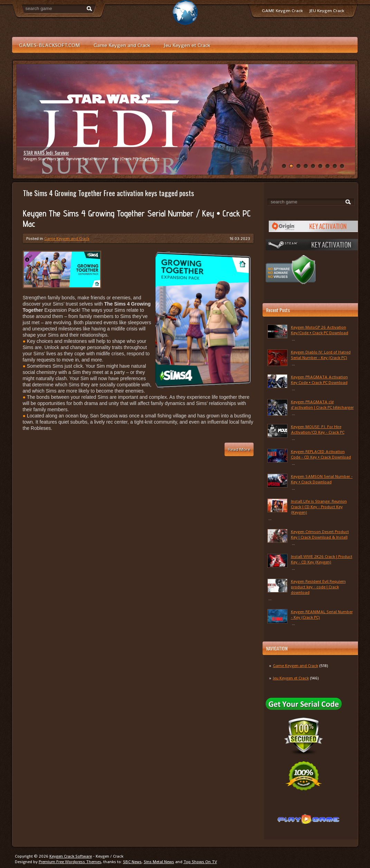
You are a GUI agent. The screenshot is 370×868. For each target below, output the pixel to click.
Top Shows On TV (200, 862)
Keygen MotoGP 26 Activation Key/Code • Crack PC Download (320, 330)
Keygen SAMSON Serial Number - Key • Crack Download (322, 479)
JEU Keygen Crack (327, 11)
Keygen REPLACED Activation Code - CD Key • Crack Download (321, 454)
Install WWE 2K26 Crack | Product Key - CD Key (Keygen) (322, 559)
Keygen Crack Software (71, 856)
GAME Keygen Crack (282, 11)
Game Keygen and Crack (122, 45)
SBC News (132, 862)
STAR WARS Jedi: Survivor (46, 152)
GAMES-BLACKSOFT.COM (49, 45)
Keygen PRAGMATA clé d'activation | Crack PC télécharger (322, 405)
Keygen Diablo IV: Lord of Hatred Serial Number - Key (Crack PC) (321, 355)
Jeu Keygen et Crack (187, 45)
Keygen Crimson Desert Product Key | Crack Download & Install (320, 534)
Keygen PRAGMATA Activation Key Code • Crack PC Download (319, 380)
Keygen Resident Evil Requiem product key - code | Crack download (318, 587)
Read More (149, 159)
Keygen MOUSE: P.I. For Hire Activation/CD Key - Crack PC (318, 430)
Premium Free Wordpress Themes (70, 862)
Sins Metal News (159, 862)
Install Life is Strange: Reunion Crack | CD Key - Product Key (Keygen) (319, 507)
